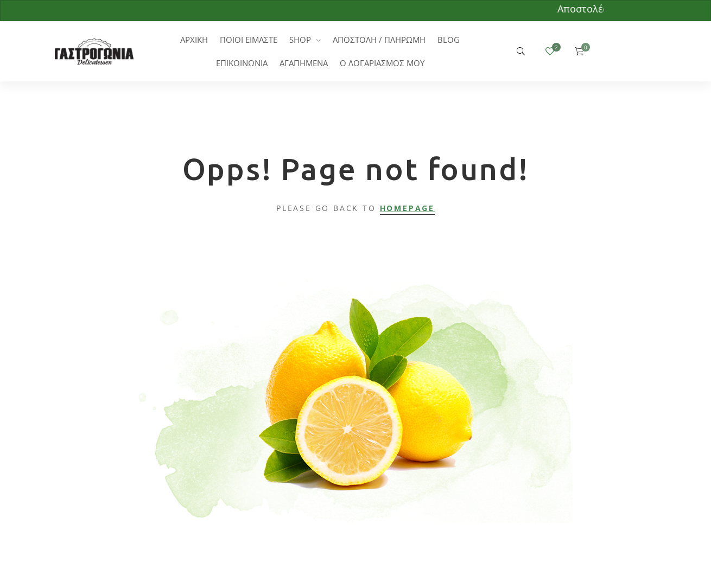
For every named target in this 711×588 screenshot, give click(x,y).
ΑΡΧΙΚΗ (194, 40)
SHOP (300, 40)
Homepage (407, 208)
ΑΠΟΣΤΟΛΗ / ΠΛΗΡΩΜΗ (379, 40)
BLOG (449, 40)
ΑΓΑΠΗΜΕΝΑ (304, 63)
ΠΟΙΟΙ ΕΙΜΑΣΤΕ (249, 40)
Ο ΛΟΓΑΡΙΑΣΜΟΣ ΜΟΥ (382, 63)
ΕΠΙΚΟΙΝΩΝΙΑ (242, 63)
